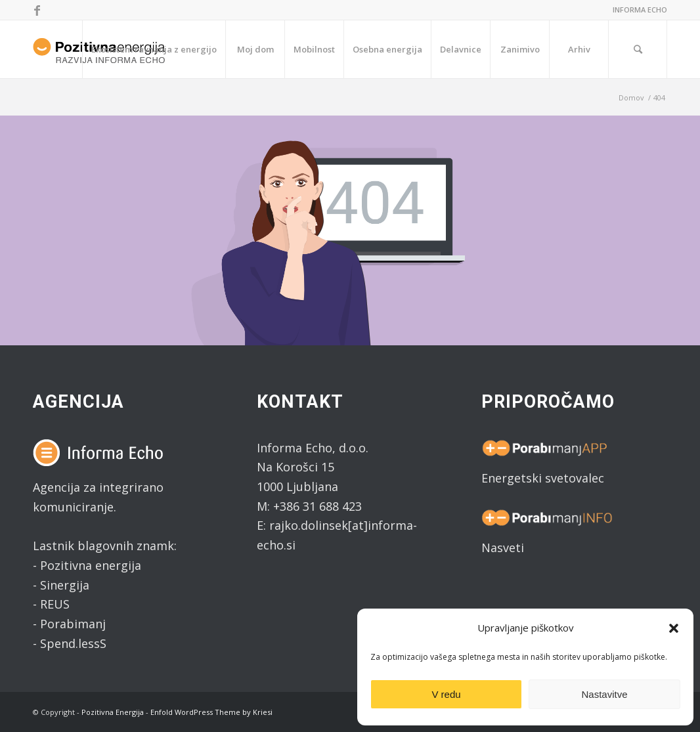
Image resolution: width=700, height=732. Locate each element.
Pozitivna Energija (113, 712)
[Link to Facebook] (37, 10)
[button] (674, 628)
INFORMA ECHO (640, 10)
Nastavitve (604, 694)
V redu (446, 694)
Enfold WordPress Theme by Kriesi (211, 712)
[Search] (638, 49)
